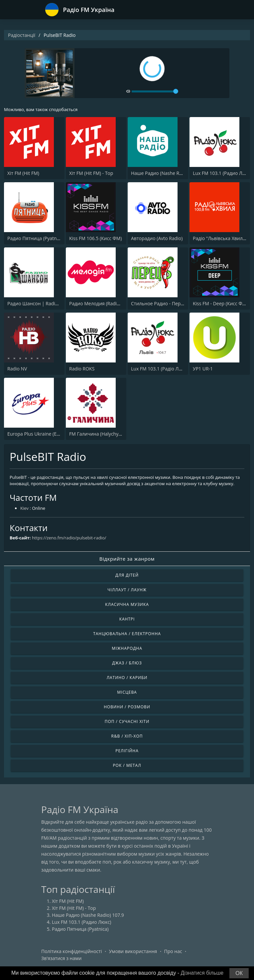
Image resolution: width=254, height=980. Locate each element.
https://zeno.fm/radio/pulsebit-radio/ (69, 538)
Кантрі (127, 619)
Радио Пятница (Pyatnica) (36, 238)
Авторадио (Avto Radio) (157, 238)
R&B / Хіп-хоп (127, 736)
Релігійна (127, 751)
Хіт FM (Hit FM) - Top (91, 173)
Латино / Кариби (127, 678)
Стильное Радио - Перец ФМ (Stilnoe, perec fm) (183, 303)
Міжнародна (127, 648)
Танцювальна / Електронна (127, 634)
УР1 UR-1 (203, 369)
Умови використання (133, 951)
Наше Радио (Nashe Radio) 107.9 (167, 173)
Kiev (24, 508)
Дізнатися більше (202, 973)
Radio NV (17, 369)
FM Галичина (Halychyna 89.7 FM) (106, 434)
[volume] (155, 91)
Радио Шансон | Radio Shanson (43, 303)
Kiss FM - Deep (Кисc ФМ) (220, 303)
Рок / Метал (127, 765)
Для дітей (127, 575)
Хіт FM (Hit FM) (23, 173)
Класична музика (127, 604)
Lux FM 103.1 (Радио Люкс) (223, 173)
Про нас (173, 951)
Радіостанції (22, 35)
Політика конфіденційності (71, 951)
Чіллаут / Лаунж (127, 590)
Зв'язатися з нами (61, 958)
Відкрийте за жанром (127, 559)
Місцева (127, 692)
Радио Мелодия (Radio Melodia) (104, 303)
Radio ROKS (82, 369)
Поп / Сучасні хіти (127, 721)
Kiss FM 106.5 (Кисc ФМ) (95, 238)
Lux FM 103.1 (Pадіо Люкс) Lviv (165, 369)
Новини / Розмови (127, 707)
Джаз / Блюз (127, 663)
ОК (239, 973)
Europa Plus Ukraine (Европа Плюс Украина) (56, 434)
